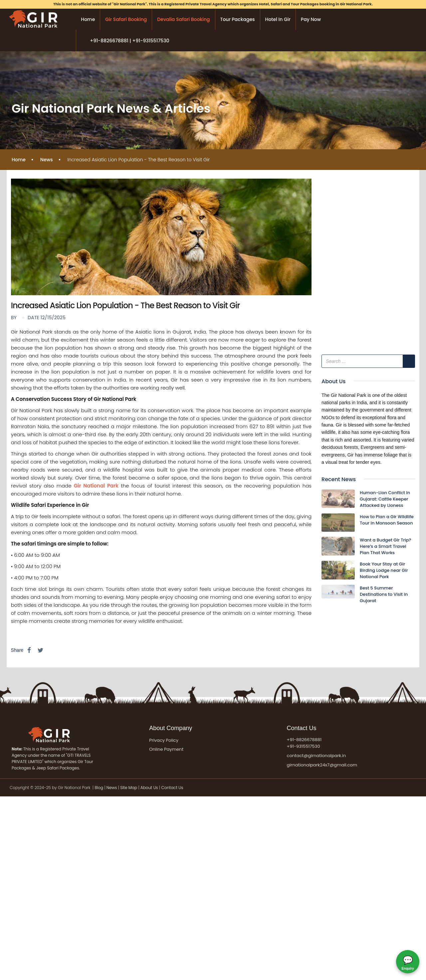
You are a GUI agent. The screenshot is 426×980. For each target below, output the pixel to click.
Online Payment (166, 750)
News (47, 160)
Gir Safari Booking (126, 19)
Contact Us (172, 788)
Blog (99, 788)
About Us (149, 788)
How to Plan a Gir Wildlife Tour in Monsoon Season (387, 520)
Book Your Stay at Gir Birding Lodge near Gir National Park (384, 570)
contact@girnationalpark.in (317, 756)
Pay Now (311, 19)
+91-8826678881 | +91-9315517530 (129, 41)
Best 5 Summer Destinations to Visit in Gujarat (384, 594)
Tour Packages (238, 19)
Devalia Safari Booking (183, 19)
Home (88, 19)
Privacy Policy (164, 740)
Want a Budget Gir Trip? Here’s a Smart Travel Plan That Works (386, 546)
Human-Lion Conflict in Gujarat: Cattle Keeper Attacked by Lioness (385, 499)
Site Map (129, 788)
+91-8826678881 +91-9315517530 (304, 743)
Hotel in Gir (278, 19)
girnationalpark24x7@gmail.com (322, 765)
